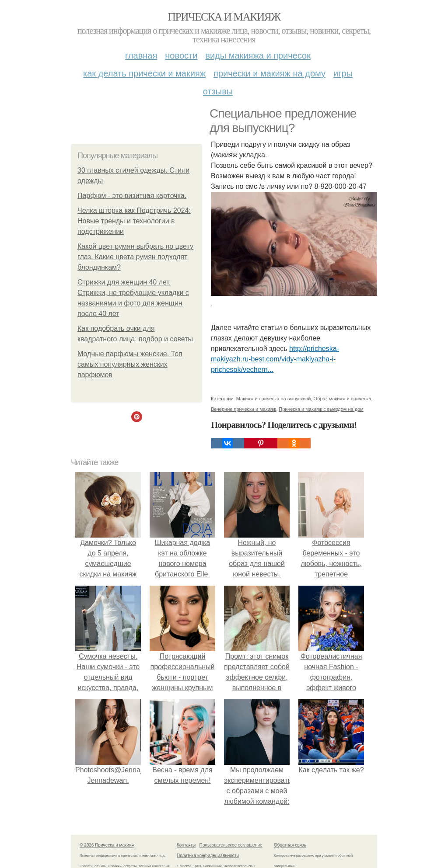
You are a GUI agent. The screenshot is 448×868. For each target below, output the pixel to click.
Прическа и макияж (224, 17)
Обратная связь (290, 845)
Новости (181, 56)
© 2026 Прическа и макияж (107, 845)
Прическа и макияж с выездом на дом (321, 409)
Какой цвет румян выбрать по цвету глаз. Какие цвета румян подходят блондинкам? (135, 257)
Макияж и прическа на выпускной (274, 399)
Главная (141, 56)
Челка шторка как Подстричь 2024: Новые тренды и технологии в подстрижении (134, 221)
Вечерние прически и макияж (243, 409)
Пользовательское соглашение (231, 845)
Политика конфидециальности (208, 856)
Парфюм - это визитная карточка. (132, 196)
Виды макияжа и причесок (258, 56)
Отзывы (218, 91)
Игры (343, 73)
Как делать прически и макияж (144, 73)
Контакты (186, 845)
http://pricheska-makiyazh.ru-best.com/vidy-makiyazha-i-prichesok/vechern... (275, 359)
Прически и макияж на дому (269, 73)
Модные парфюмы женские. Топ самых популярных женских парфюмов (130, 364)
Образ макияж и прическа (343, 399)
